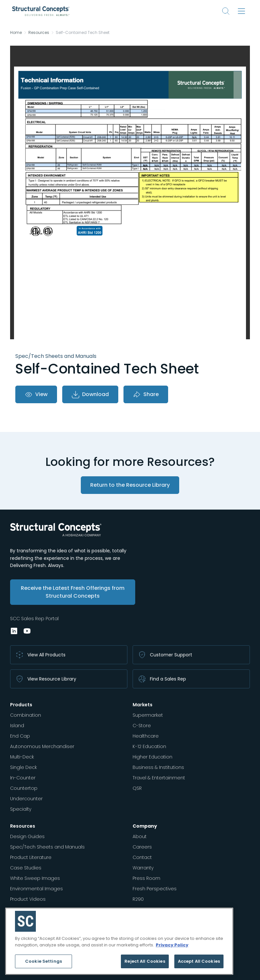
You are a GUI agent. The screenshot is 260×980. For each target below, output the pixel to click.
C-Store (142, 726)
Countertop (24, 788)
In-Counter (23, 778)
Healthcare (146, 736)
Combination (26, 715)
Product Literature (31, 857)
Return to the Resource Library (130, 485)
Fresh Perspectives (155, 889)
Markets (143, 705)
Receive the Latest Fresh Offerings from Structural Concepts (73, 592)
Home (16, 33)
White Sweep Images (35, 878)
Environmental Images (36, 889)
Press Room (146, 878)
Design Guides (27, 836)
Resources (39, 33)
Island (17, 726)
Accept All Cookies (199, 961)
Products (21, 705)
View (36, 394)
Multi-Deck (22, 757)
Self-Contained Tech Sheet (83, 33)
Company (145, 826)
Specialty (21, 809)
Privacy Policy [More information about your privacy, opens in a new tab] (172, 945)
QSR (137, 788)
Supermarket (148, 715)
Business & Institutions (158, 767)
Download (90, 394)
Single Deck (23, 767)
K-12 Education (149, 746)
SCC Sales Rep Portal (34, 619)
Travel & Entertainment (159, 778)
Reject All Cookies (145, 961)
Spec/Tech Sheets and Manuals (47, 847)
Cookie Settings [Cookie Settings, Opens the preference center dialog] (43, 961)
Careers (142, 847)
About (140, 836)
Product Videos (28, 899)
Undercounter (26, 799)
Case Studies (26, 868)
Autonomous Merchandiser (42, 746)
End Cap (20, 736)
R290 (138, 899)
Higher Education (152, 757)
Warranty (143, 868)
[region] (119, 941)
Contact (142, 857)
